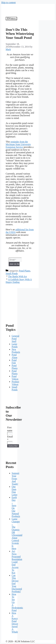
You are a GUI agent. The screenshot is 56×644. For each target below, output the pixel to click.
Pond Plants (24, 271)
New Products (16, 351)
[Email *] (15, 260)
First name (9, 429)
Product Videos (15, 383)
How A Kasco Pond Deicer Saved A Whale (15, 622)
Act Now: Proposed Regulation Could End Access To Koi (17, 562)
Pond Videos (15, 378)
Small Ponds (12, 273)
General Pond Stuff (15, 339)
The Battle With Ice (17, 276)
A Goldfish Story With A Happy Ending (19, 281)
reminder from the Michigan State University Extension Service (18, 144)
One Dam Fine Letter (14, 491)
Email (9, 438)
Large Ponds (15, 345)
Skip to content (8, 2)
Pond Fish (14, 361)
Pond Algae (14, 356)
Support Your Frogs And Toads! (15, 479)
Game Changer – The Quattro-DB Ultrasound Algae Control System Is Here (17, 534)
